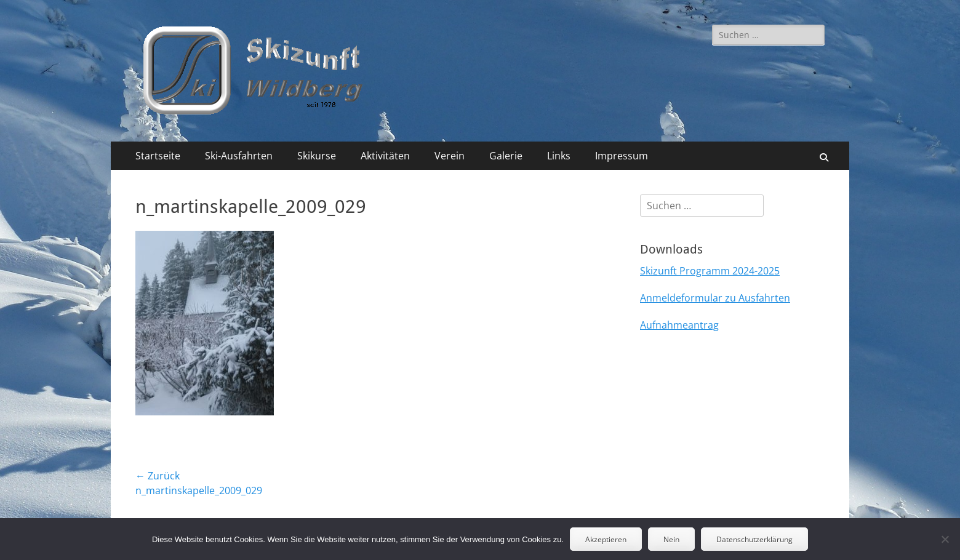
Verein (450, 156)
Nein (671, 539)
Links (559, 156)
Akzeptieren (606, 539)
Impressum (622, 156)
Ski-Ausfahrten (239, 156)
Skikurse (317, 156)
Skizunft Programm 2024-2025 (710, 271)
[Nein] (945, 539)
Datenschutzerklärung (754, 539)
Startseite (158, 156)
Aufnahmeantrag (679, 325)
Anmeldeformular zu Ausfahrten (715, 298)
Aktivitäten (385, 156)
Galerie (506, 156)
